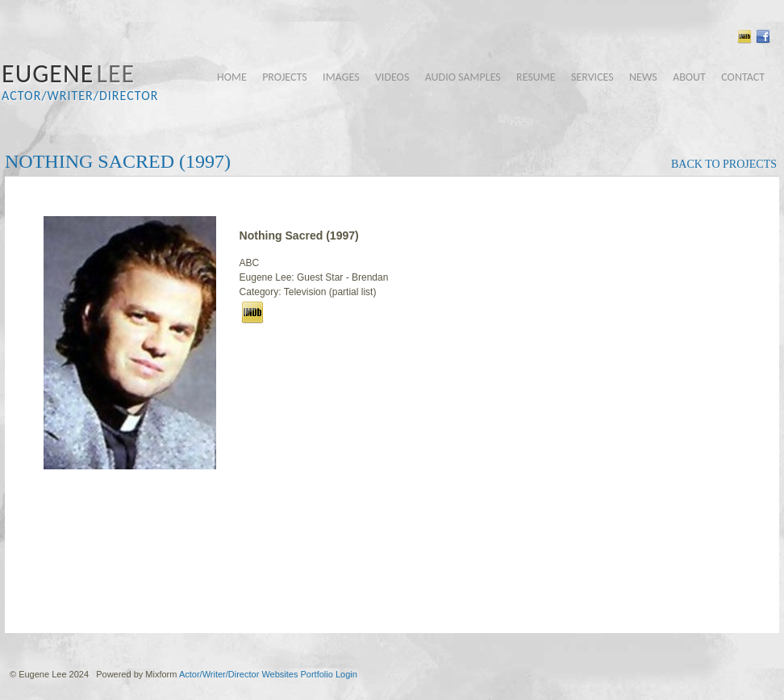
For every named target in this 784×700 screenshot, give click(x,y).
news (643, 77)
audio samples (463, 77)
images (341, 77)
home (232, 77)
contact (743, 77)
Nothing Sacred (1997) (118, 161)
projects (285, 77)
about (689, 77)
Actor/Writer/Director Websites (239, 674)
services (592, 77)
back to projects (724, 164)
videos (392, 77)
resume (536, 77)
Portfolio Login (328, 674)
